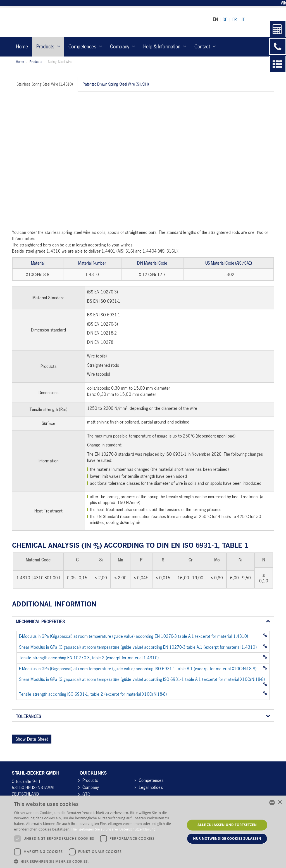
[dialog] (143, 832)
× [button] (280, 802)
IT (243, 19)
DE (225, 19)
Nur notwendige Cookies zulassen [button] (227, 838)
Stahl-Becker (63, 22)
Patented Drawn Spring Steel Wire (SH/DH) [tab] (116, 84)
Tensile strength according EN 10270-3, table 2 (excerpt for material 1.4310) (89, 658)
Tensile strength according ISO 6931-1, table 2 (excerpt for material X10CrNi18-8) (93, 694)
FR (235, 19)
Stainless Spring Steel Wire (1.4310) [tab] (45, 84)
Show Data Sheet (32, 739)
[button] (97, 861)
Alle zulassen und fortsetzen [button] (227, 825)
